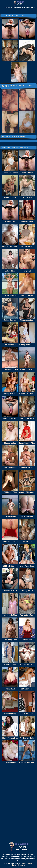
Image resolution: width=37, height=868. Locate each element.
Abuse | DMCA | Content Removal (23, 864)
